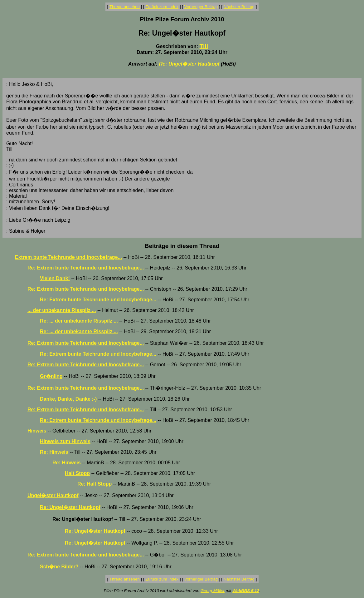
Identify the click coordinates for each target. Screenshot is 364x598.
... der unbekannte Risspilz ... (62, 310)
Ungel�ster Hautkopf (53, 495)
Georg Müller (213, 591)
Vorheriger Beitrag (201, 7)
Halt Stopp (77, 473)
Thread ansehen (125, 7)
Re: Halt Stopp (95, 484)
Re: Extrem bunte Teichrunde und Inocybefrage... (86, 268)
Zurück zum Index (162, 7)
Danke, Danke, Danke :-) (68, 399)
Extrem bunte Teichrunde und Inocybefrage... (68, 257)
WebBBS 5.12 (246, 591)
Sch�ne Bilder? (59, 567)
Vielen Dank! (55, 278)
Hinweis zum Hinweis (65, 441)
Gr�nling (51, 376)
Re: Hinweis (54, 452)
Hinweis (37, 431)
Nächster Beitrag (239, 7)
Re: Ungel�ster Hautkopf (189, 64)
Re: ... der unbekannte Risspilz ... (79, 321)
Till (204, 46)
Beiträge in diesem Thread (182, 246)
